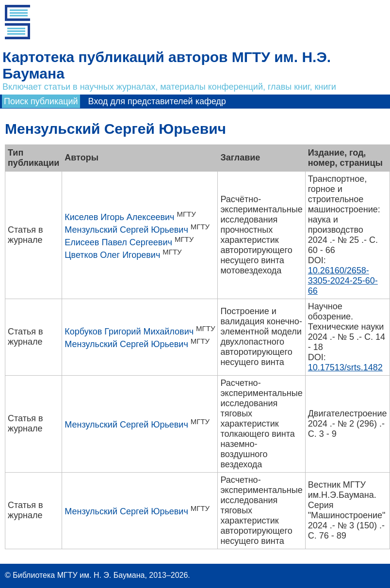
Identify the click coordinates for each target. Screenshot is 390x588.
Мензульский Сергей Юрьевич (126, 230)
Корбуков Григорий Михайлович (129, 332)
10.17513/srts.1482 (345, 367)
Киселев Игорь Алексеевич (119, 217)
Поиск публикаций (41, 101)
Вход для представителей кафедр (157, 101)
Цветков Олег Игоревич (112, 255)
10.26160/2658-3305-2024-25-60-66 (343, 281)
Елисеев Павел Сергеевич (118, 242)
